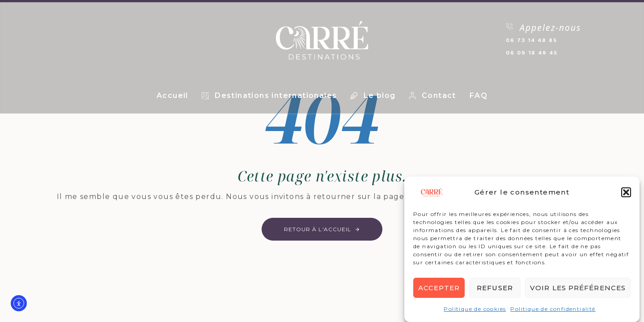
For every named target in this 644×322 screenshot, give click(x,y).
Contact (433, 95)
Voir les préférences (578, 288)
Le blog (373, 95)
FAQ (479, 95)
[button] (626, 193)
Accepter (439, 288)
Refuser (495, 288)
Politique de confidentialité (553, 309)
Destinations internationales (269, 95)
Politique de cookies (475, 309)
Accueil (172, 95)
